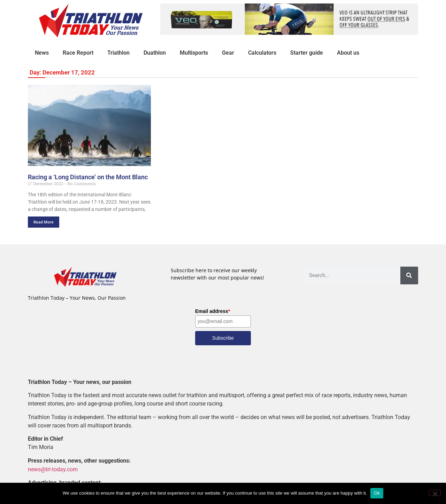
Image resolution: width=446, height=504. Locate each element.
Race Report (78, 53)
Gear (228, 53)
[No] (435, 493)
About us (348, 53)
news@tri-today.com (53, 469)
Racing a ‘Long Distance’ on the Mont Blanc (88, 177)
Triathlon (118, 53)
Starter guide (307, 53)
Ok (377, 493)
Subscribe (223, 338)
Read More (44, 222)
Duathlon (155, 53)
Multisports (194, 53)
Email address (213, 311)
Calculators (262, 53)
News (42, 53)
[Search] (409, 275)
